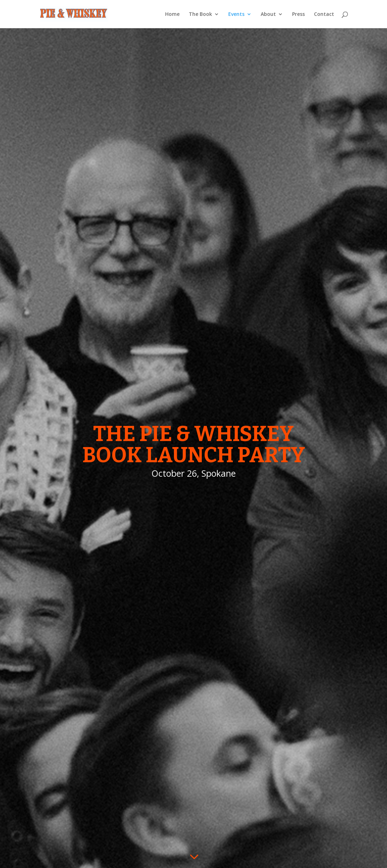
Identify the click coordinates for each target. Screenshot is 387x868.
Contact (324, 14)
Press (298, 14)
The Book (200, 14)
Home (172, 14)
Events (236, 14)
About (268, 14)
